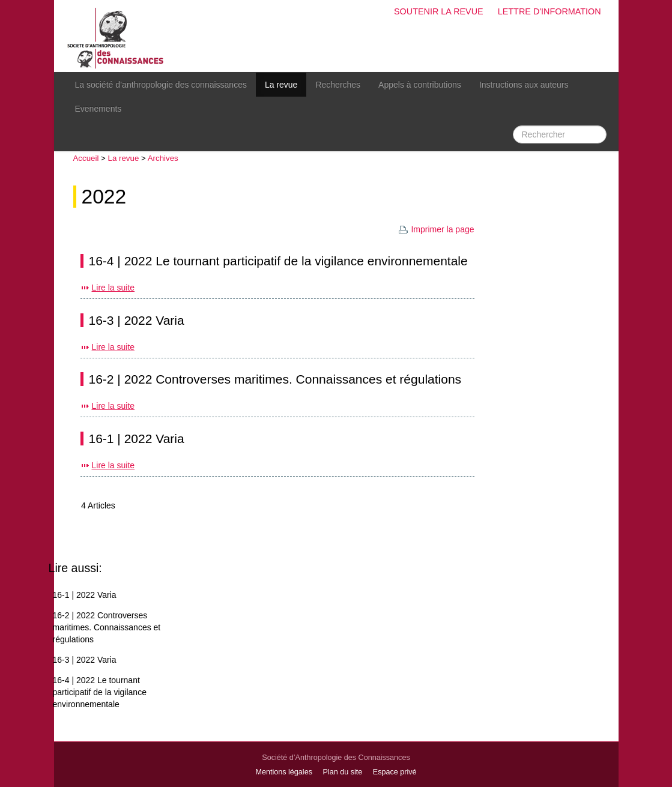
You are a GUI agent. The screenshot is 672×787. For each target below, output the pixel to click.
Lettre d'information (549, 11)
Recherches (338, 85)
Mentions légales (284, 772)
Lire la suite (114, 288)
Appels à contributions (420, 85)
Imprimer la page (436, 229)
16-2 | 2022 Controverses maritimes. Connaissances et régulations (275, 379)
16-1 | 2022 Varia (137, 439)
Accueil (86, 158)
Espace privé (395, 772)
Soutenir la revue (439, 11)
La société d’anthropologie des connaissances (161, 85)
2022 (104, 197)
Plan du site (342, 772)
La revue (281, 85)
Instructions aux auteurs (524, 85)
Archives (163, 158)
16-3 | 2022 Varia (137, 320)
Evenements (98, 109)
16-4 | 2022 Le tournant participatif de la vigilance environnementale (278, 261)
